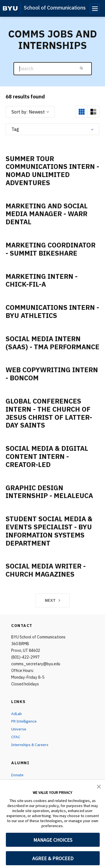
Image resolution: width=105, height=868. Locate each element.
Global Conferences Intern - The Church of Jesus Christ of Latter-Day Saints (49, 413)
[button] (99, 786)
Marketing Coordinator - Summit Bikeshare (51, 249)
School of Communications (55, 8)
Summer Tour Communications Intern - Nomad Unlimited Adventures (52, 171)
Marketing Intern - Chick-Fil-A (42, 280)
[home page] (10, 8)
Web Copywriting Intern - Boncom (52, 374)
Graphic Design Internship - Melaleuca (49, 492)
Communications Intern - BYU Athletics (52, 311)
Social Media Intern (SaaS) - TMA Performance (53, 343)
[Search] (53, 69)
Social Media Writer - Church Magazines (46, 570)
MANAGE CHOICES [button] (53, 840)
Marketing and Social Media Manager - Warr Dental (47, 214)
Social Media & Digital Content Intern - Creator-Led (47, 456)
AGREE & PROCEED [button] (53, 858)
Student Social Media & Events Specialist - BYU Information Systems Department (49, 531)
